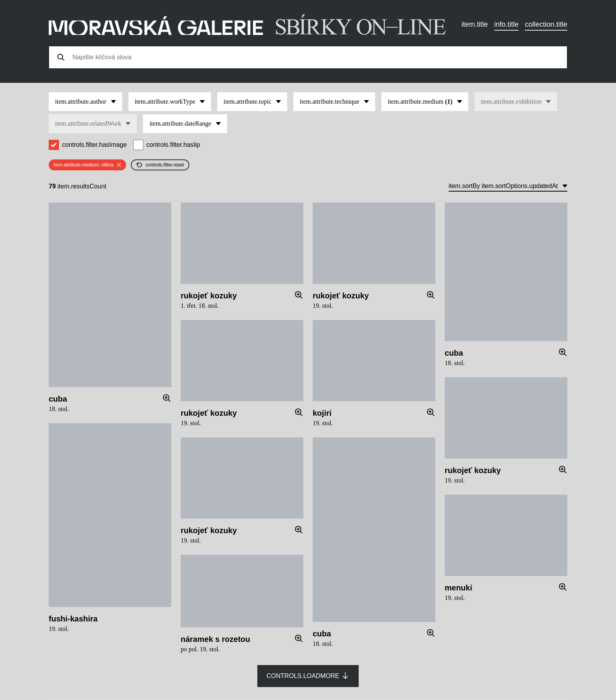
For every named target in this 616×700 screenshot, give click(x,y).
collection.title (546, 24)
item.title (475, 24)
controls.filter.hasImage (94, 145)
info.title (506, 24)
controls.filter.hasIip (173, 145)
